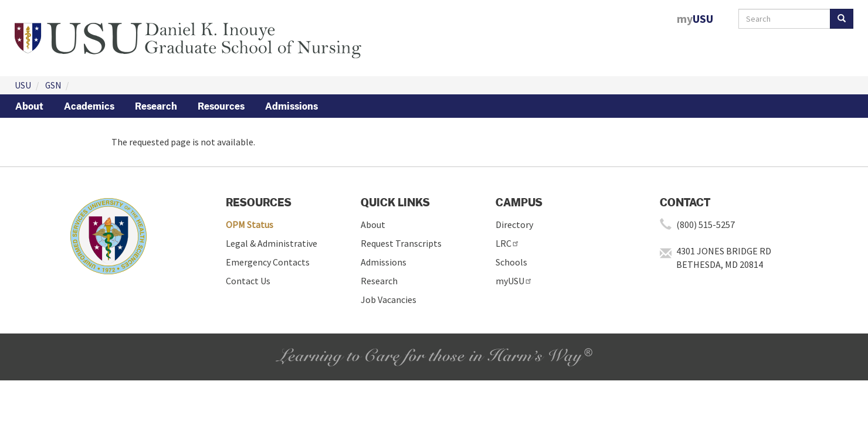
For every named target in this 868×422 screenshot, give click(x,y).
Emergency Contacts (268, 262)
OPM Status (250, 224)
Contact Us (248, 281)
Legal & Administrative (272, 243)
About (29, 106)
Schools (511, 262)
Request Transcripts (401, 243)
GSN (53, 85)
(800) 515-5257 (706, 224)
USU (23, 85)
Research (156, 106)
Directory (514, 224)
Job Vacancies (389, 300)
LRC (508, 243)
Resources (221, 106)
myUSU (514, 281)
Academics (89, 106)
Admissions (291, 106)
